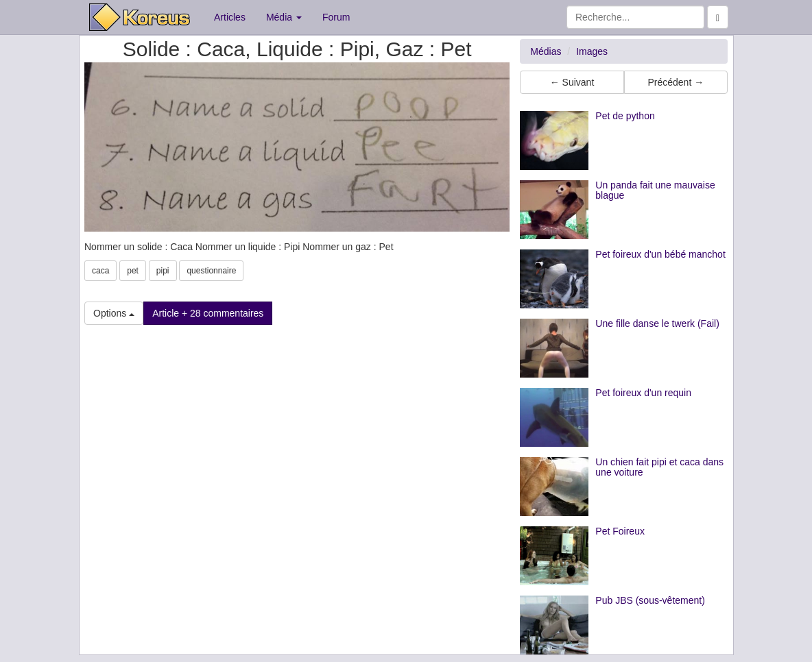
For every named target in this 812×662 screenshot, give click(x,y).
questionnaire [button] (211, 271)
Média (284, 17)
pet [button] (133, 271)
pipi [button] (163, 271)
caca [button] (100, 271)
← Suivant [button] (572, 82)
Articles (230, 17)
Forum (336, 17)
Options (114, 313)
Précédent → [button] (676, 82)
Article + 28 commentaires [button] (208, 313)
